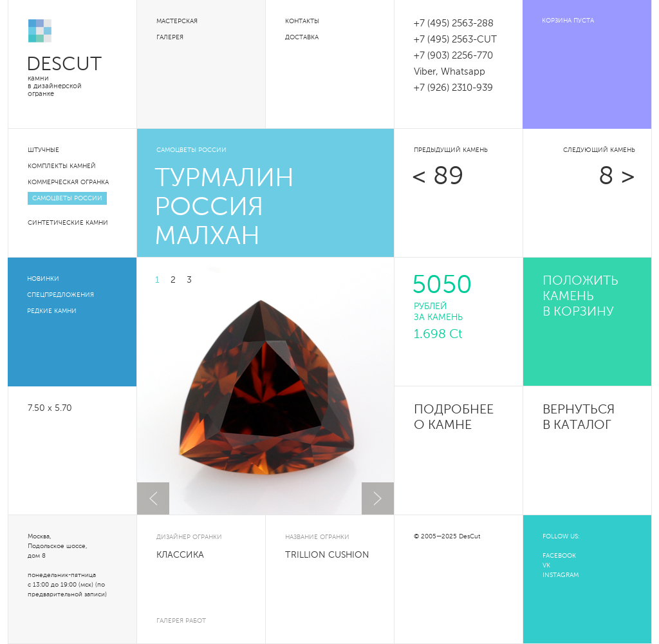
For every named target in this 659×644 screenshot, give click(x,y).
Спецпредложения (60, 295)
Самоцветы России (67, 198)
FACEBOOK (559, 556)
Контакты (302, 21)
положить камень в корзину (580, 297)
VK (546, 565)
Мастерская (177, 21)
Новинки (43, 279)
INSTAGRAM (561, 575)
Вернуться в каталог (579, 418)
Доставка (302, 37)
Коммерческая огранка (68, 182)
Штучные (43, 150)
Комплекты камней (62, 166)
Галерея (170, 37)
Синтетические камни (68, 223)
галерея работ (181, 621)
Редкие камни (52, 311)
